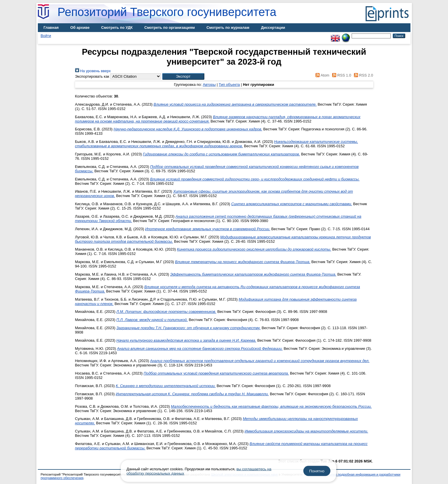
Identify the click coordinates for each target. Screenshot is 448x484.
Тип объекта (229, 85)
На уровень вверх (93, 71)
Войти (46, 36)
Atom (322, 75)
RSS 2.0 (363, 75)
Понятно (317, 471)
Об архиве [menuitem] (80, 28)
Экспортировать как (92, 76)
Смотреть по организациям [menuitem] (170, 28)
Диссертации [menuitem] (273, 28)
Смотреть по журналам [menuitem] (228, 28)
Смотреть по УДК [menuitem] (117, 28)
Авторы (209, 85)
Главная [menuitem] (51, 28)
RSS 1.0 (341, 75)
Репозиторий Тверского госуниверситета (167, 12)
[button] (183, 76)
